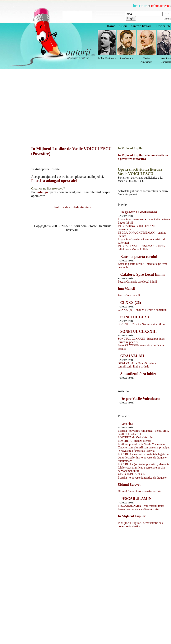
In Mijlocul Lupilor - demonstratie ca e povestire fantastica (143, 157)
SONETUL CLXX (135, 317)
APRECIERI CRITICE (131, 474)
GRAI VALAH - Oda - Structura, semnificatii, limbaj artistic (137, 365)
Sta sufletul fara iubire (138, 374)
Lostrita (127, 424)
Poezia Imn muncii (129, 295)
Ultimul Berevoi (129, 485)
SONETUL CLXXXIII (138, 332)
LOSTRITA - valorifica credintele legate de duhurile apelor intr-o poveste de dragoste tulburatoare (143, 458)
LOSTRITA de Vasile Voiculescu (137, 437)
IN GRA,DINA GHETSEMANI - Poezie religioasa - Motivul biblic (142, 248)
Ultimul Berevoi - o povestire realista (140, 491)
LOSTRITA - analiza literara (134, 441)
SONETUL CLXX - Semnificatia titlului (142, 324)
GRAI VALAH (132, 356)
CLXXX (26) (131, 303)
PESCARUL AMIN (136, 499)
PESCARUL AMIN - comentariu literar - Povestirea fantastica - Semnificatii (142, 508)
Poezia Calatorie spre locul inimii (137, 282)
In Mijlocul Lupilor (132, 516)
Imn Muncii (126, 289)
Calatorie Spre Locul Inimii (142, 274)
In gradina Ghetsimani (138, 212)
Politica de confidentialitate (73, 207)
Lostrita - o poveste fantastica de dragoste (142, 478)
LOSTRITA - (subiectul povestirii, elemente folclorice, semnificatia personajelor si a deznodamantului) (144, 468)
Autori (123, 26)
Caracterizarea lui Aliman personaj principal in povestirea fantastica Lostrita (144, 449)
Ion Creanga (127, 58)
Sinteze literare (141, 26)
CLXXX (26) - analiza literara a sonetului (142, 310)
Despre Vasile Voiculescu (140, 399)
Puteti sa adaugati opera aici (54, 181)
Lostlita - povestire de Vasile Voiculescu (141, 444)
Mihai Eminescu (107, 58)
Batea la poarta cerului (139, 257)
